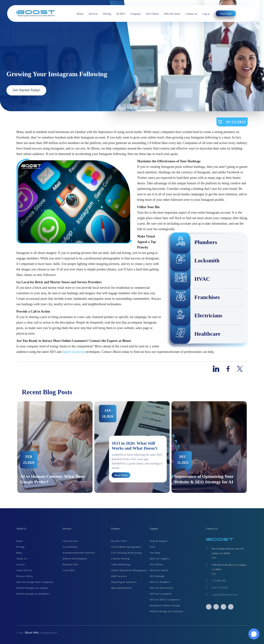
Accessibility (70, 547)
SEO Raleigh (157, 576)
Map (214, 558)
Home (80, 14)
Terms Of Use (24, 570)
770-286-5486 (219, 581)
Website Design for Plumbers (33, 594)
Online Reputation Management (129, 570)
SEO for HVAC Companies (165, 600)
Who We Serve (172, 14)
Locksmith (195, 261)
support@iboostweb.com (225, 595)
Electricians (196, 316)
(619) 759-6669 (220, 588)
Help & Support (159, 541)
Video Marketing (121, 564)
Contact (21, 564)
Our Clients (152, 14)
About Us (22, 559)
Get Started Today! (26, 90)
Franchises (195, 298)
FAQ (152, 547)
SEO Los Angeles (160, 559)
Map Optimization (122, 588)
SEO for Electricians (162, 588)
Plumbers (194, 243)
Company (135, 14)
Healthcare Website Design (165, 605)
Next (250, 447)
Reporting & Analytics (124, 582)
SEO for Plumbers (160, 582)
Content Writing (120, 559)
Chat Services (70, 541)
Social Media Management (126, 547)
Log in (206, 14)
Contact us (191, 14)
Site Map (155, 553)
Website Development (75, 559)
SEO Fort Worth (159, 570)
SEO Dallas (156, 564)
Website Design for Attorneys (167, 611)
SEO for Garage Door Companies (35, 582)
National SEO (70, 564)
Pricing (107, 14)
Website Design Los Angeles (32, 588)
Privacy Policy (25, 576)
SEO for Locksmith (161, 594)
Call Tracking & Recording (127, 553)
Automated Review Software (79, 553)
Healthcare (195, 334)
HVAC (190, 279)
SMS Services (119, 576)
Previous (14, 447)
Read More (121, 475)
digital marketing (73, 352)
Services (93, 14)
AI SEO (121, 14)
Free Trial (226, 14)
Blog (19, 553)
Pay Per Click (119, 541)
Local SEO (69, 570)
